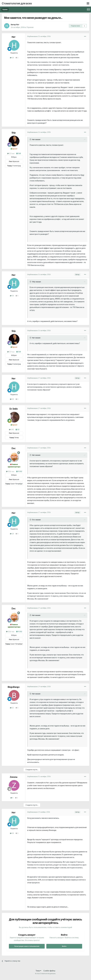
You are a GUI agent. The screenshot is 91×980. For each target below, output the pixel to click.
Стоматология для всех (17, 3)
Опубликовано (39, 36)
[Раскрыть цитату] (31, 139)
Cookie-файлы (49, 971)
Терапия (30, 27)
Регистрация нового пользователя (27, 946)
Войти (64, 946)
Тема (38, 971)
